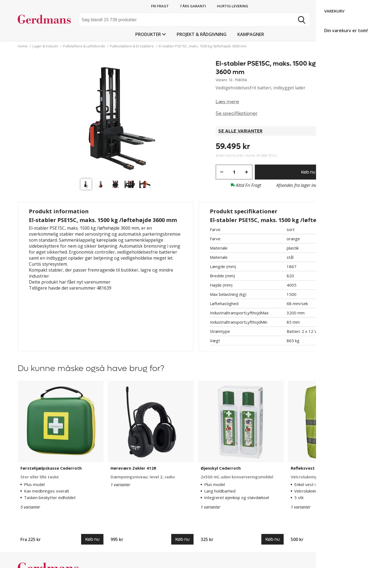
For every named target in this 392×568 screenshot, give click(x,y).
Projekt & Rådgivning (202, 34)
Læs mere (227, 102)
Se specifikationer (237, 113)
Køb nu (308, 172)
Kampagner (251, 34)
